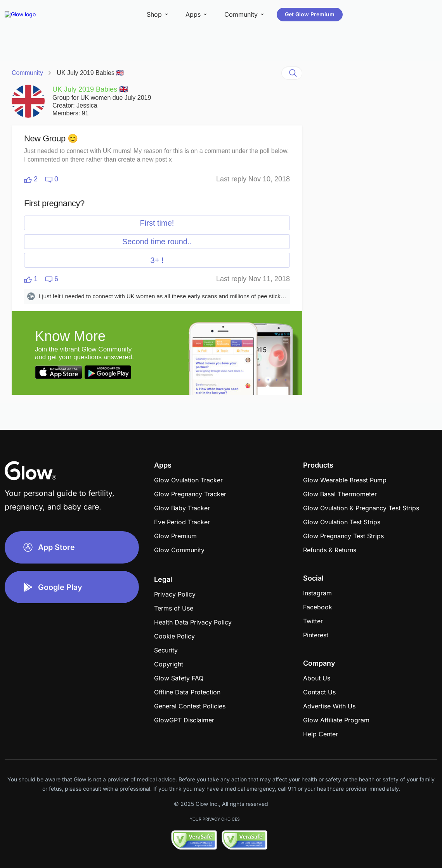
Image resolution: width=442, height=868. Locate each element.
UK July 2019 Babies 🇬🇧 (90, 73)
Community (27, 73)
